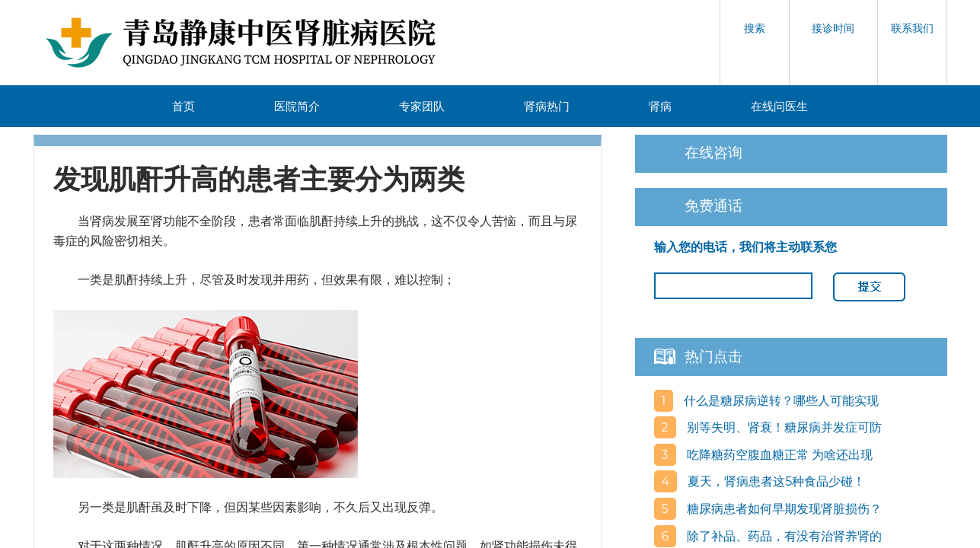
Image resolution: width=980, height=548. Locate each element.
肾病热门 (547, 106)
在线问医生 (779, 106)
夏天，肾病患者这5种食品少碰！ (775, 481)
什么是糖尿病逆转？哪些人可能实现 (780, 401)
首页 (184, 106)
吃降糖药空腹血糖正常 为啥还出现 (778, 455)
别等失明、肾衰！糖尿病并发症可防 (783, 427)
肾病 (660, 106)
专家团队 (422, 106)
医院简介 (297, 106)
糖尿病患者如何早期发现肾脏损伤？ (783, 509)
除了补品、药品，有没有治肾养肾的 (783, 536)
